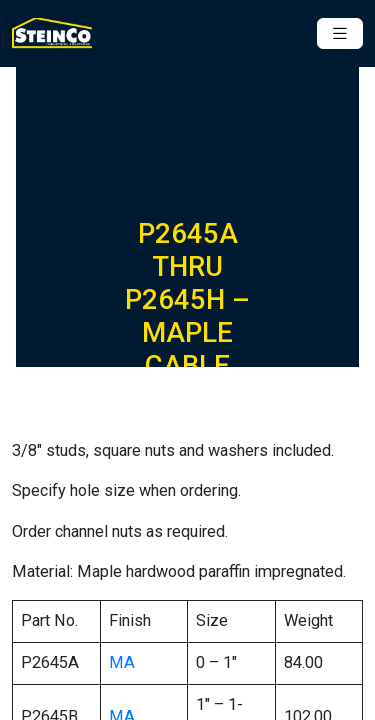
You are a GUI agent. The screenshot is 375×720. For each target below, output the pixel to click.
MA (122, 662)
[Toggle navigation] (340, 33)
